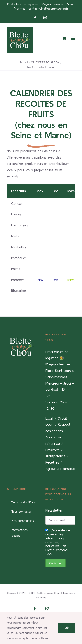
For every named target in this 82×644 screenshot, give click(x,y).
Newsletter (54, 510)
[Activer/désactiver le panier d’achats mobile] (64, 38)
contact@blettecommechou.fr (48, 9)
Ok (67, 628)
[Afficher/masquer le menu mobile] (73, 38)
